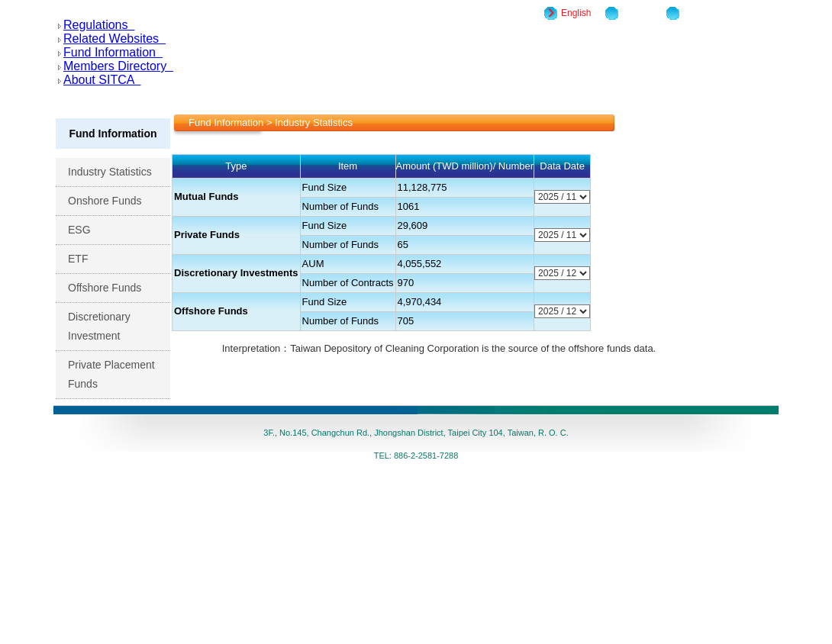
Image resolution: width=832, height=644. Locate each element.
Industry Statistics (118, 172)
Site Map (640, 13)
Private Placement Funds (111, 374)
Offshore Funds (113, 288)
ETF (86, 259)
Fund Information (110, 52)
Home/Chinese (713, 13)
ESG (87, 230)
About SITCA (99, 80)
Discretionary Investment (102, 326)
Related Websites (112, 39)
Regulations (96, 25)
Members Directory (116, 66)
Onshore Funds (113, 201)
